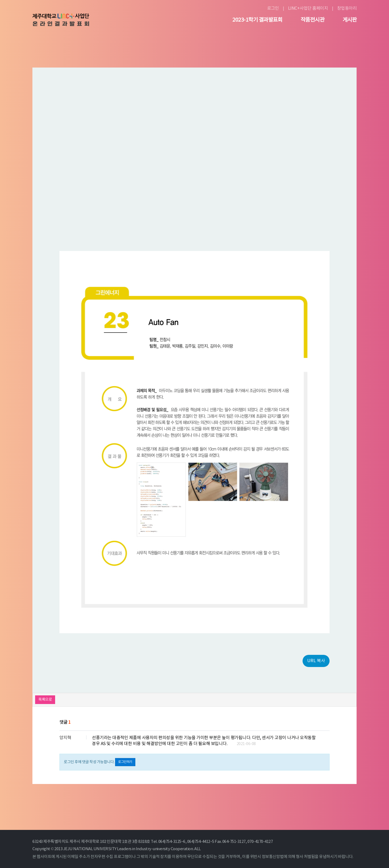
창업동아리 (347, 8)
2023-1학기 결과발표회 (257, 20)
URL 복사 (316, 661)
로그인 (273, 8)
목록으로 (45, 700)
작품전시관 (313, 20)
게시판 (350, 20)
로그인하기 (125, 762)
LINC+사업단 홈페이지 (308, 8)
